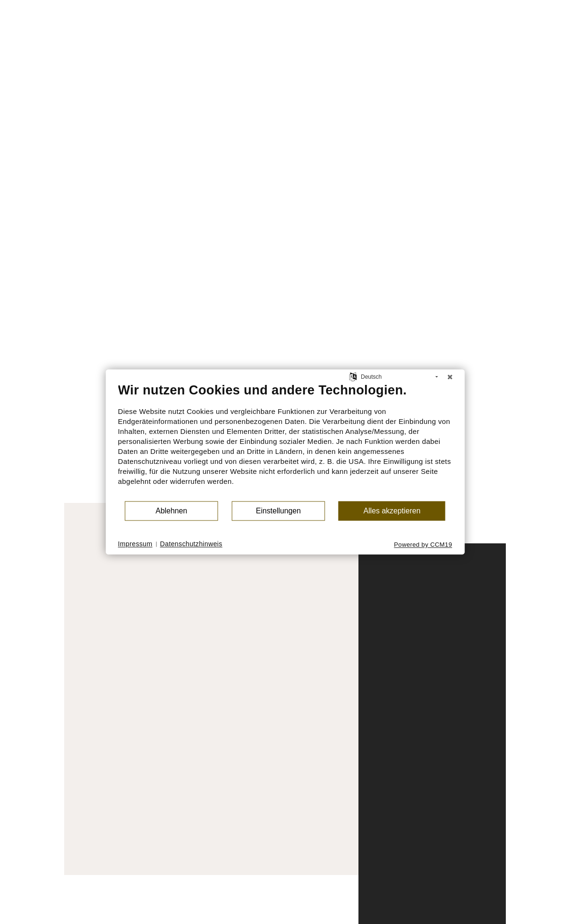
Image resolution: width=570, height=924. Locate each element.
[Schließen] (450, 377)
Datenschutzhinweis (191, 544)
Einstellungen (278, 511)
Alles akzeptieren (392, 511)
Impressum (135, 544)
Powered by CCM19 (423, 545)
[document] (285, 441)
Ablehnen (171, 511)
